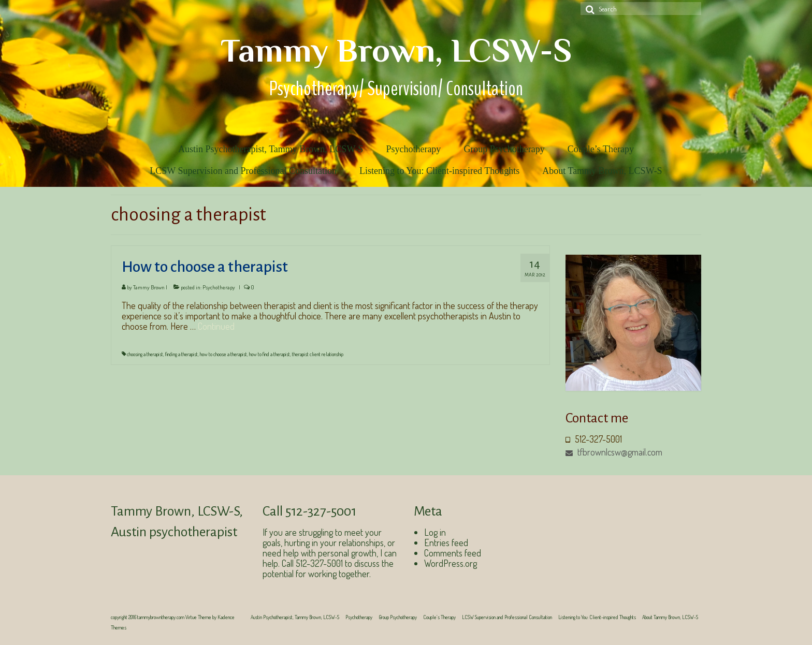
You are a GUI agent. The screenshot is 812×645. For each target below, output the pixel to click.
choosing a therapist (145, 354)
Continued (216, 326)
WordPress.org (451, 563)
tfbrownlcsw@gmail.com (614, 452)
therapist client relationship (318, 354)
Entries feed (446, 543)
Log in (435, 532)
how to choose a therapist (223, 354)
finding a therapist (182, 354)
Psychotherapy (219, 287)
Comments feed (453, 553)
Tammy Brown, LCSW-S (396, 50)
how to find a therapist (270, 354)
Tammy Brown (149, 287)
